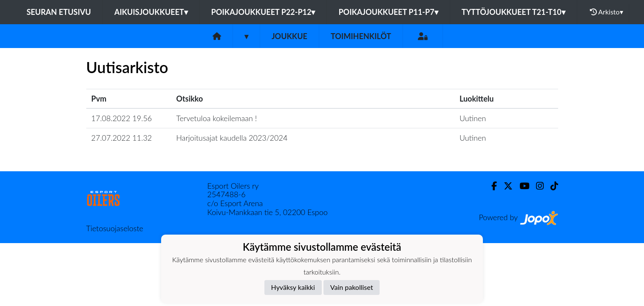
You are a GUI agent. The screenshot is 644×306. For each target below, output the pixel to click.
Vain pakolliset (352, 287)
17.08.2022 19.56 (122, 118)
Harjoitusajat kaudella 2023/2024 (232, 138)
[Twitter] (505, 186)
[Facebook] (491, 186)
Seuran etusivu (59, 12)
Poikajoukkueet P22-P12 (263, 12)
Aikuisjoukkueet (151, 12)
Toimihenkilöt (361, 36)
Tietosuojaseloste (115, 228)
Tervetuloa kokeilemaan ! (217, 118)
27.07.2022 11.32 (122, 138)
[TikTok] (551, 186)
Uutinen (473, 118)
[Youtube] (521, 186)
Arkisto (607, 12)
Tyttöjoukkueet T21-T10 (513, 12)
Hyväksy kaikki (293, 287)
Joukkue (289, 36)
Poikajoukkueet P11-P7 (388, 12)
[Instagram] (536, 186)
